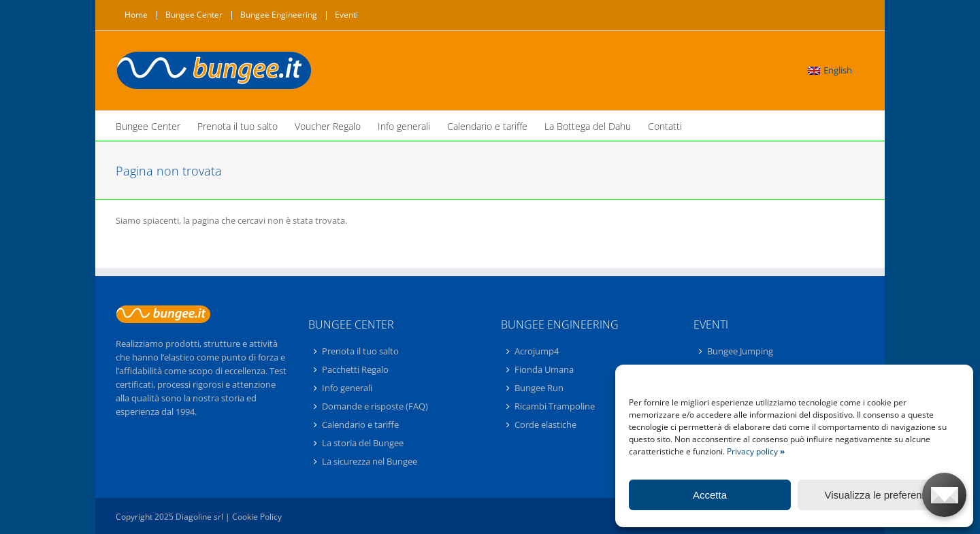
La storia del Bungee (363, 443)
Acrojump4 (537, 352)
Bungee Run (539, 388)
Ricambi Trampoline (555, 406)
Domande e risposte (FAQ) (375, 406)
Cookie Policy (257, 517)
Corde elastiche (545, 424)
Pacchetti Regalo (355, 369)
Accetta (710, 495)
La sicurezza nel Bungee (370, 461)
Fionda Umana (544, 369)
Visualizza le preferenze (879, 495)
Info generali (347, 388)
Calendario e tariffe (360, 424)
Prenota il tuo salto (360, 352)
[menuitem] (830, 70)
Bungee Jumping (740, 352)
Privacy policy (756, 451)
